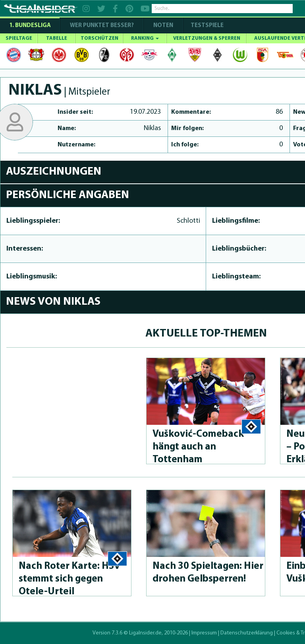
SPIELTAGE (19, 38)
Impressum (204, 633)
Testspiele (207, 26)
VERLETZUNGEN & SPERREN (207, 38)
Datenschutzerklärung (247, 633)
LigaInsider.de (145, 633)
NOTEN (163, 26)
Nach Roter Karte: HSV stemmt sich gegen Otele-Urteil (69, 579)
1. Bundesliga (30, 26)
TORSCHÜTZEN (99, 38)
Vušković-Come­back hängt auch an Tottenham (198, 447)
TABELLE (57, 38)
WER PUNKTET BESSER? (102, 26)
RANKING (145, 38)
